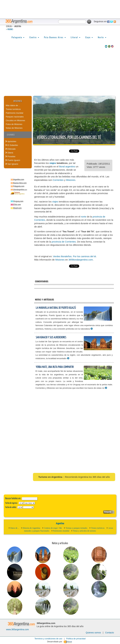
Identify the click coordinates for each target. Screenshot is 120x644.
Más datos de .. (13, 105)
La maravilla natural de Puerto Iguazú (56, 308)
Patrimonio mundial (14, 113)
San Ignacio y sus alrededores (51, 337)
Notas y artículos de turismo (84, 531)
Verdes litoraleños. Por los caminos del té (69, 138)
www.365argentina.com (17, 629)
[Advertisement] (60, 72)
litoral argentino (67, 166)
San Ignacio (12, 164)
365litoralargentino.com (81, 260)
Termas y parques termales (76, 528)
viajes (53, 163)
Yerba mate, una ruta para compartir (55, 367)
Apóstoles (11, 141)
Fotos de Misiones (14, 124)
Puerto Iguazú (13, 160)
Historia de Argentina (32, 528)
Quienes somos (93, 633)
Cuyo (89, 37)
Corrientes (58, 180)
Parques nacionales (15, 117)
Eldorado (11, 149)
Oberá (9, 153)
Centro (34, 37)
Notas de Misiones (14, 128)
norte (84, 217)
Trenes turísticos (13, 109)
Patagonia (18, 37)
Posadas (10, 156)
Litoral (76, 37)
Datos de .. (15, 528)
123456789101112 (30, 503)
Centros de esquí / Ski (53, 528)
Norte (102, 37)
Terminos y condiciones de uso (48, 639)
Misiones (10, 30)
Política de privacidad (76, 639)
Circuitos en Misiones (15, 120)
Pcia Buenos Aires (55, 37)
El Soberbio (12, 145)
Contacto (110, 633)
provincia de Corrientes (64, 242)
